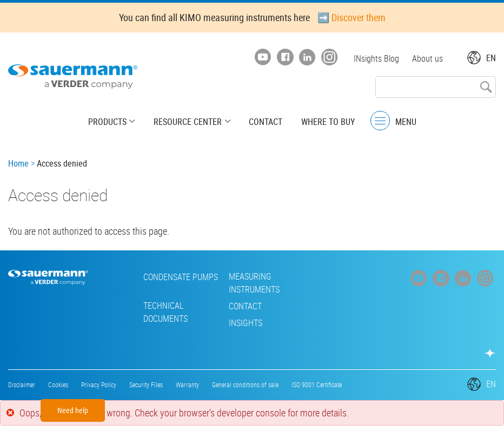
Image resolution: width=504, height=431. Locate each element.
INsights (235, 323)
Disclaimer (22, 384)
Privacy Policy (99, 384)
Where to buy (327, 122)
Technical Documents (155, 312)
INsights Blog (376, 58)
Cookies (58, 384)
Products (108, 122)
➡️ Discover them (352, 17)
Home (18, 163)
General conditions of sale (245, 384)
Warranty (187, 384)
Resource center (188, 122)
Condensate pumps (170, 277)
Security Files (146, 384)
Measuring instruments (243, 283)
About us (427, 58)
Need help (73, 410)
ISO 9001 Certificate (317, 384)
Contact (266, 122)
